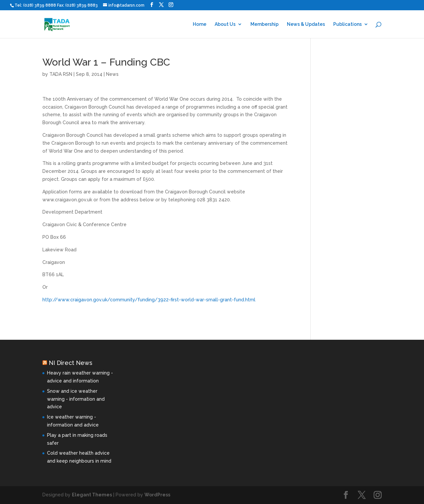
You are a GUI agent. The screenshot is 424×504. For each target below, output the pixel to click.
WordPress (157, 495)
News (112, 74)
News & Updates (306, 24)
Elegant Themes (92, 495)
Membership (265, 24)
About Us (225, 24)
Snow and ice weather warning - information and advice (76, 399)
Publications (347, 24)
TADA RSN (61, 74)
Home (200, 24)
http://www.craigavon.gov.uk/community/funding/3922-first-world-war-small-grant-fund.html (149, 300)
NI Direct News (71, 363)
